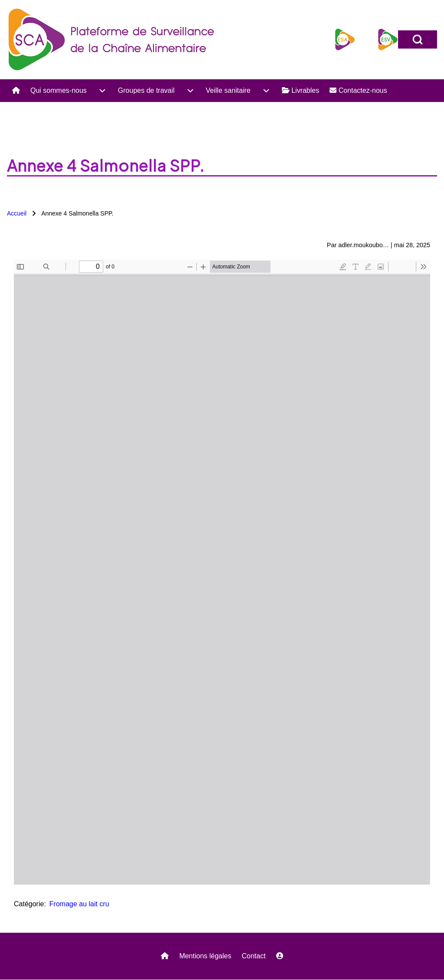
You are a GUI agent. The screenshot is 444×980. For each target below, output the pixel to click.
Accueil (17, 213)
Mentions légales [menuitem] (205, 956)
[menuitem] (16, 91)
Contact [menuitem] (253, 956)
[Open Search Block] (418, 39)
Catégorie (29, 904)
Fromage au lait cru (79, 904)
